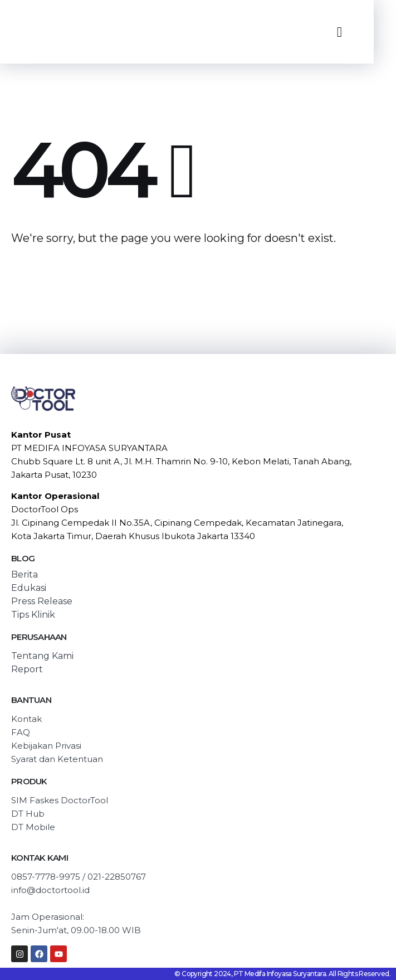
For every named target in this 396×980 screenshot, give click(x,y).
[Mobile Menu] (339, 32)
